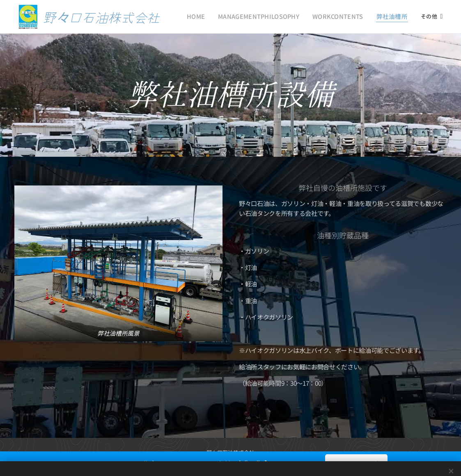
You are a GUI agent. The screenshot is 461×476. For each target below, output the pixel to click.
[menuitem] (215, 17)
